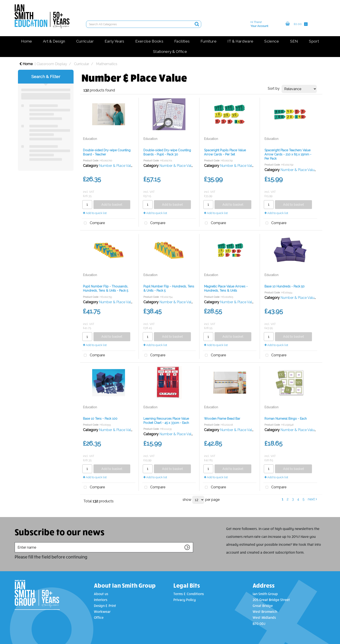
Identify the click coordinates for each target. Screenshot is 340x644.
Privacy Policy (185, 600)
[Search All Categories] (144, 24)
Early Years (115, 41)
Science (272, 41)
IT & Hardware (240, 41)
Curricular (85, 41)
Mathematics (107, 64)
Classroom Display (52, 64)
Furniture (209, 41)
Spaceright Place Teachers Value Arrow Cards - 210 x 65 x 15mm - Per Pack (288, 154)
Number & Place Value (117, 166)
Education (90, 139)
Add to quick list (95, 213)
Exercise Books (149, 41)
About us (101, 594)
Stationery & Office (170, 52)
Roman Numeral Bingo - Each (286, 419)
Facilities (182, 41)
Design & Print (105, 606)
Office (99, 617)
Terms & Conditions (189, 594)
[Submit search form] (197, 24)
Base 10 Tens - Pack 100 (100, 419)
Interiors (101, 600)
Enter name (16, 542)
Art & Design (54, 41)
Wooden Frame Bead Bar (222, 419)
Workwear (102, 611)
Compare (93, 223)
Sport (314, 41)
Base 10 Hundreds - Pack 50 (285, 286)
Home (26, 41)
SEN (294, 41)
